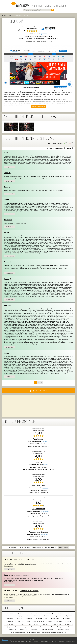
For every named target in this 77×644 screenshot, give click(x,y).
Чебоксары (13, 630)
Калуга (28, 616)
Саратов (46, 624)
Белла (6, 200)
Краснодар (59, 616)
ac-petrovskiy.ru (45, 511)
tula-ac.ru (46, 488)
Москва (20, 618)
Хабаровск (61, 627)
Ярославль (34, 630)
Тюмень (34, 627)
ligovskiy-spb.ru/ (45, 34)
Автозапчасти (39, 547)
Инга (6, 153)
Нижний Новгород (41, 618)
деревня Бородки (47, 630)
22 (34, 27)
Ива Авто (39, 462)
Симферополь (57, 624)
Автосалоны (64, 547)
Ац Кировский (24, 575)
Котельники (48, 616)
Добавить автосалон (58, 641)
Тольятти (18, 627)
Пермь (50, 621)
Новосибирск (67, 618)
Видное (19, 613)
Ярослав (7, 305)
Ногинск (10, 621)
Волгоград (29, 613)
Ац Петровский (39, 509)
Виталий (7, 262)
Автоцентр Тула (39, 485)
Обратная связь (45, 641)
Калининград (17, 616)
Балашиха (10, 613)
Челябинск (24, 630)
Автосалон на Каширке (38, 532)
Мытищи (29, 618)
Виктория (8, 220)
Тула (26, 627)
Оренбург (27, 621)
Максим (7, 173)
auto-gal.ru (45, 441)
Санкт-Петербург (34, 624)
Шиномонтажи (52, 547)
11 (44, 498)
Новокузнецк (55, 618)
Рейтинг (69, 148)
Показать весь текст (38, 107)
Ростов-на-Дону (11, 624)
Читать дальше (8, 566)
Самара (22, 624)
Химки (70, 627)
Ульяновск (44, 627)
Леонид (7, 187)
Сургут (9, 627)
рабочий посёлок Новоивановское (55, 632)
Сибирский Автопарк (26, 559)
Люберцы (10, 618)
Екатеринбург (50, 613)
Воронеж (39, 613)
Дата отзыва (59, 148)
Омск (18, 621)
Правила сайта (71, 641)
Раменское (59, 621)
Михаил (7, 232)
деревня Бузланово (63, 630)
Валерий (7, 279)
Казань (7, 616)
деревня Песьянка (34, 632)
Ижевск (61, 613)
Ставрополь (69, 624)
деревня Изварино (19, 632)
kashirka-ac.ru (46, 534)
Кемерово (37, 616)
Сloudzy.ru (5, 640)
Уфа (52, 627)
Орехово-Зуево (39, 621)
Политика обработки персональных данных (25, 641)
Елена (6, 353)
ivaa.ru (45, 465)
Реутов (69, 621)
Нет (70, 143)
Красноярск (70, 616)
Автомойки (14, 547)
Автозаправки (26, 547)
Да (64, 143)
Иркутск (69, 613)
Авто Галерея (38, 439)
